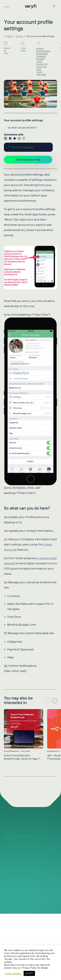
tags (39, 69)
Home (10, 36)
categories (42, 54)
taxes (39, 72)
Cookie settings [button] (13, 973)
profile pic (42, 64)
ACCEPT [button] (29, 973)
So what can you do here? (22, 127)
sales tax (41, 67)
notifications (43, 51)
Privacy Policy (29, 968)
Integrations (53, 751)
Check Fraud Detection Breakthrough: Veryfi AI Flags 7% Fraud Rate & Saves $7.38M (23, 757)
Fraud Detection (11, 751)
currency (41, 56)
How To (19, 36)
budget (40, 48)
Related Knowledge (21, 147)
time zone (41, 75)
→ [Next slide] (54, 701)
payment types (41, 60)
